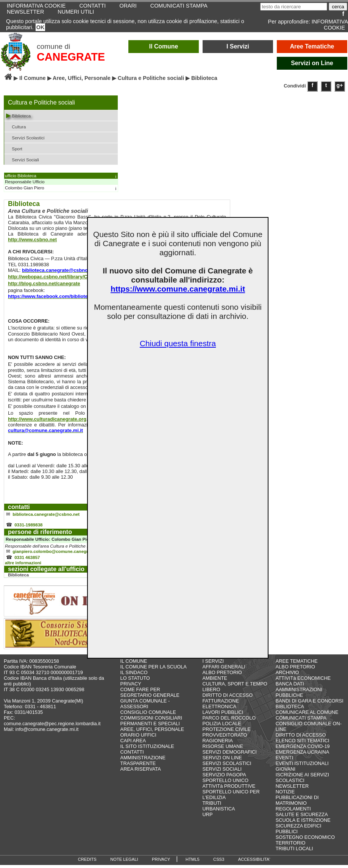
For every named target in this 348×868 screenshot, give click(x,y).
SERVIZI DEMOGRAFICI (229, 755)
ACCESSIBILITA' (254, 862)
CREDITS (87, 862)
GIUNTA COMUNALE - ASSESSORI (145, 707)
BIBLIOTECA (290, 710)
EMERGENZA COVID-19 (303, 749)
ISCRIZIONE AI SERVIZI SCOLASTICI (302, 781)
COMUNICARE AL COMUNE (307, 715)
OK (41, 27)
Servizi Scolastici (25, 137)
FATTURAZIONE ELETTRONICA (220, 707)
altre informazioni (23, 566)
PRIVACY (131, 687)
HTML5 (193, 862)
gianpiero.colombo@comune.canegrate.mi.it (59, 554)
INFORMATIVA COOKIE (330, 25)
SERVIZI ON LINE (222, 761)
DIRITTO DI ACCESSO (227, 698)
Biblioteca (18, 115)
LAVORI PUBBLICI (223, 715)
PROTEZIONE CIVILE (226, 732)
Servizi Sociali (23, 159)
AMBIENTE (215, 681)
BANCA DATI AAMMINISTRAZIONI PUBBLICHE (299, 692)
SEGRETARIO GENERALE (150, 698)
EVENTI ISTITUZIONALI (302, 766)
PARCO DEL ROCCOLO (229, 721)
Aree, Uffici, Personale (82, 78)
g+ (340, 85)
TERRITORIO (291, 846)
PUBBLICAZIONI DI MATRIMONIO (297, 803)
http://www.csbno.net (32, 240)
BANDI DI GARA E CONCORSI (310, 704)
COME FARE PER (140, 692)
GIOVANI (286, 772)
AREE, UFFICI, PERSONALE (152, 732)
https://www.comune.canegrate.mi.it (178, 289)
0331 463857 (27, 560)
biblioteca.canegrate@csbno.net (46, 515)
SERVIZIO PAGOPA (224, 778)
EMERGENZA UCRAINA (303, 755)
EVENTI (284, 761)
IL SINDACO (134, 675)
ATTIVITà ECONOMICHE (303, 681)
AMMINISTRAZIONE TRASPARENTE (143, 763)
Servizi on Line (312, 63)
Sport (14, 148)
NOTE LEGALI (124, 862)
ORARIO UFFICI (138, 738)
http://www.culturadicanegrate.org (47, 419)
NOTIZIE (285, 795)
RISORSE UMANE (222, 749)
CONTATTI (132, 755)
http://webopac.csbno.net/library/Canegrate (58, 277)
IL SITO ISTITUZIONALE (147, 749)
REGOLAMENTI (293, 812)
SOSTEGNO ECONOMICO (305, 840)
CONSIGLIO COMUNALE (148, 715)
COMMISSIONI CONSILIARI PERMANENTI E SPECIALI (151, 724)
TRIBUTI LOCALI (294, 852)
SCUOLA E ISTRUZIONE (303, 823)
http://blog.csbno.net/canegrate (44, 283)
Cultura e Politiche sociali (151, 78)
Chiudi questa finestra (178, 343)
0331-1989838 (28, 526)
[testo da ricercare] (294, 7)
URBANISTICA (218, 812)
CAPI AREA (133, 744)
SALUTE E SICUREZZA (302, 817)
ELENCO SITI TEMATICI (303, 744)
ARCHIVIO (287, 675)
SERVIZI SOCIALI (222, 772)
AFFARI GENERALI (224, 670)
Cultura (16, 126)
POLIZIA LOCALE (222, 727)
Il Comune (164, 46)
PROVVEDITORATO (225, 738)
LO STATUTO (135, 681)
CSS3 (219, 862)
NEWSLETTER (25, 12)
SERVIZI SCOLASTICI (227, 766)
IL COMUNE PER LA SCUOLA (154, 670)
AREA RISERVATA (141, 772)
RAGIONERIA (217, 744)
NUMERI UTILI (76, 12)
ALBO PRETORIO (222, 675)
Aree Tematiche (312, 46)
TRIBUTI (212, 806)
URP (207, 817)
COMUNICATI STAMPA (301, 721)
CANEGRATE (71, 57)
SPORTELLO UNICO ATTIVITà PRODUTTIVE (229, 786)
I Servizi (238, 46)
